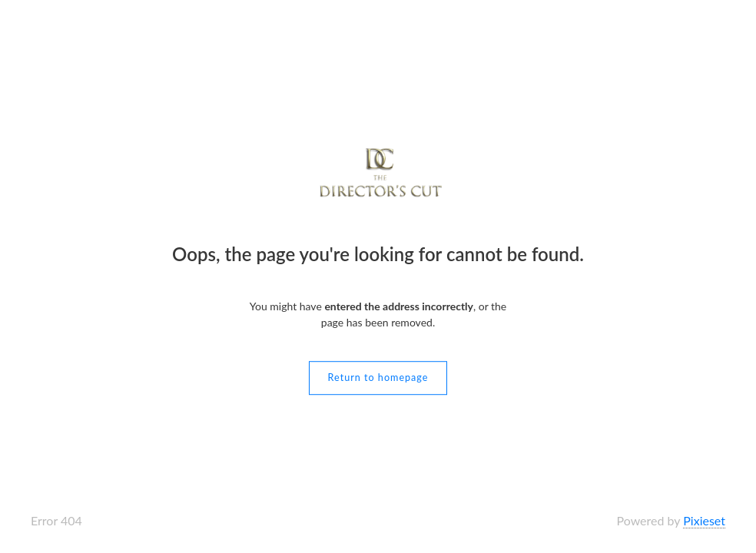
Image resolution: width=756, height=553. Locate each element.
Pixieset (704, 520)
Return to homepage (378, 377)
